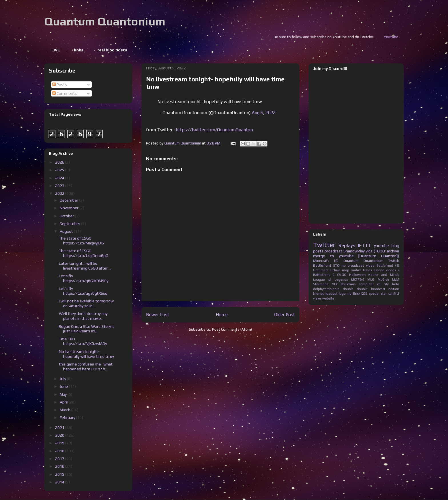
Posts (60, 85)
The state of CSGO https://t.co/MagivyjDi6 (81, 241)
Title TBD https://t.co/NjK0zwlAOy (83, 341)
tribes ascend (374, 270)
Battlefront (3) (388, 266)
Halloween (357, 275)
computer (366, 284)
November (70, 208)
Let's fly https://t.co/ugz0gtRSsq (83, 291)
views (317, 298)
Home (222, 314)
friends (318, 294)
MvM (396, 280)
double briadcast (371, 289)
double (348, 289)
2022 (60, 193)
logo (342, 294)
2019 (60, 443)
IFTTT (365, 245)
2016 (60, 466)
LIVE (56, 50)
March (65, 410)
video (370, 265)
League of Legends (330, 280)
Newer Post (158, 314)
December (69, 200)
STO (336, 265)
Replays (347, 245)
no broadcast (353, 265)
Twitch (394, 261)
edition (394, 289)
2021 (60, 427)
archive (335, 270)
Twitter (324, 245)
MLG (371, 280)
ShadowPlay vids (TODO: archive (371, 251)
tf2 (336, 261)
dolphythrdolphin (326, 289)
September (70, 224)
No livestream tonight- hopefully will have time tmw (86, 354)
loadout (331, 294)
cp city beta (388, 284)
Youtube (401, 37)
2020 (60, 435)
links (79, 50)
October (67, 216)
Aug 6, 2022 (264, 113)
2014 (60, 482)
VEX (335, 284)
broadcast (333, 251)
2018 (60, 451)
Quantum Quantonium (105, 21)
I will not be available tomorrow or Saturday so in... (86, 303)
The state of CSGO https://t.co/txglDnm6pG (84, 253)
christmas (348, 284)
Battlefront (322, 265)
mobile (356, 270)
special (374, 294)
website (328, 298)
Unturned (320, 270)
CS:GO (342, 275)
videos (391, 270)
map (346, 270)
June (64, 386)
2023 (60, 186)
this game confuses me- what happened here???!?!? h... (86, 367)
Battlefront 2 (324, 275)
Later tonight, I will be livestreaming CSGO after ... (85, 266)
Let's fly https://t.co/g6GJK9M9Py (84, 278)
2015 (60, 474)
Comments (65, 93)
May (64, 394)
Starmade (321, 284)
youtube (381, 246)
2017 (60, 459)
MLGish (383, 280)
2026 (60, 162)
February (68, 417)
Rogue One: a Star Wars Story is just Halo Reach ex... (87, 329)
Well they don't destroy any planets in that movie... (83, 316)
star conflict (390, 294)
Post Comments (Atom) (232, 329)
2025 (60, 170)
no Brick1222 (357, 294)
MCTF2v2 (358, 280)
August (67, 231)
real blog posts (112, 50)
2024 (60, 178)
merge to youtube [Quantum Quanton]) (356, 256)
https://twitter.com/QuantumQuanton (214, 130)
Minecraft (321, 261)
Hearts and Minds (384, 275)
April (64, 402)
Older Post (285, 314)
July (63, 379)
